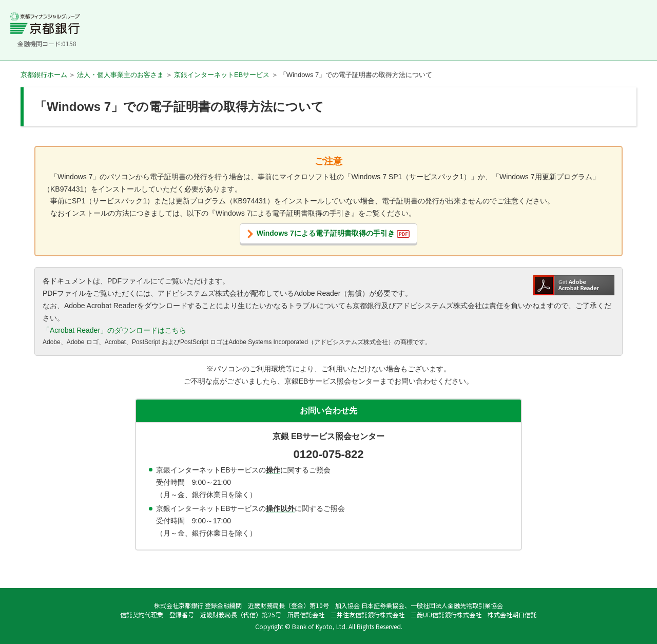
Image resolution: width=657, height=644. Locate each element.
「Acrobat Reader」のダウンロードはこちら (114, 330)
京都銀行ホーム (44, 75)
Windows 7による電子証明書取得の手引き (333, 233)
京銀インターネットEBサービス (222, 75)
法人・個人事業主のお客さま (120, 75)
